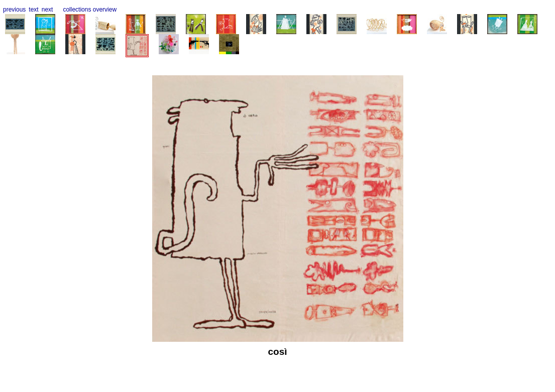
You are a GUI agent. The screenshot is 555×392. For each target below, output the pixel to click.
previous (14, 10)
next (47, 10)
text (33, 10)
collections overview (90, 10)
